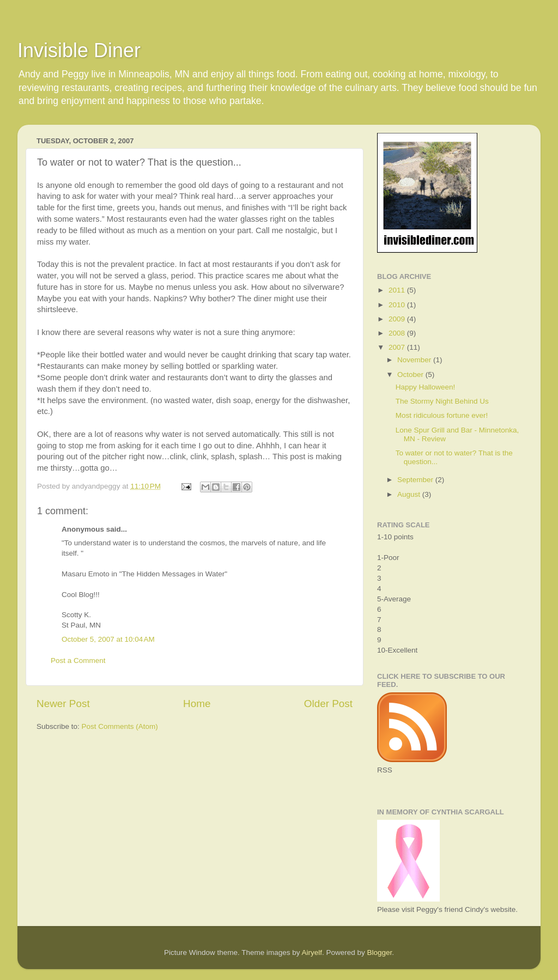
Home (197, 704)
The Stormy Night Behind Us (442, 401)
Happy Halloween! (426, 387)
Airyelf (312, 952)
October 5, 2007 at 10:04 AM (108, 639)
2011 (398, 290)
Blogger (380, 952)
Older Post (328, 704)
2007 (398, 347)
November (415, 360)
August (410, 494)
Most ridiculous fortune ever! (442, 415)
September (416, 480)
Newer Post (63, 704)
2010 (398, 305)
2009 (398, 319)
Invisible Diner (79, 50)
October (411, 375)
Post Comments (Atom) (120, 726)
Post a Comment (78, 661)
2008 (398, 333)
